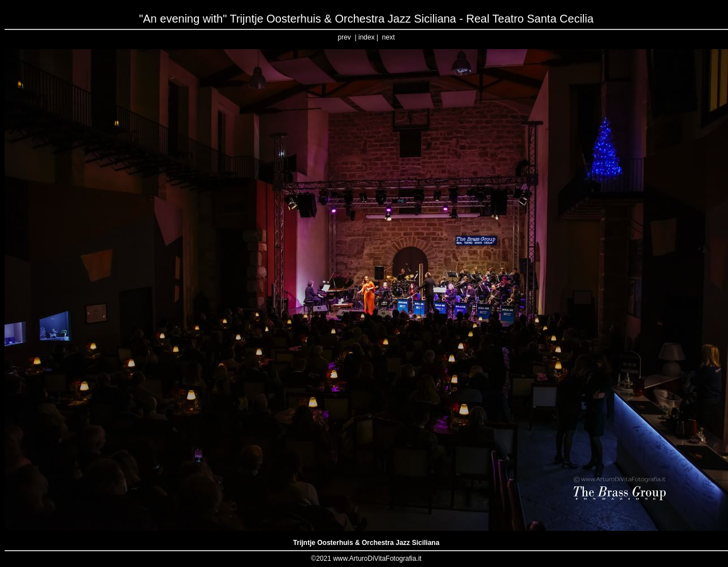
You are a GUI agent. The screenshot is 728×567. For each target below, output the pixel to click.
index (367, 37)
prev (344, 37)
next (389, 37)
